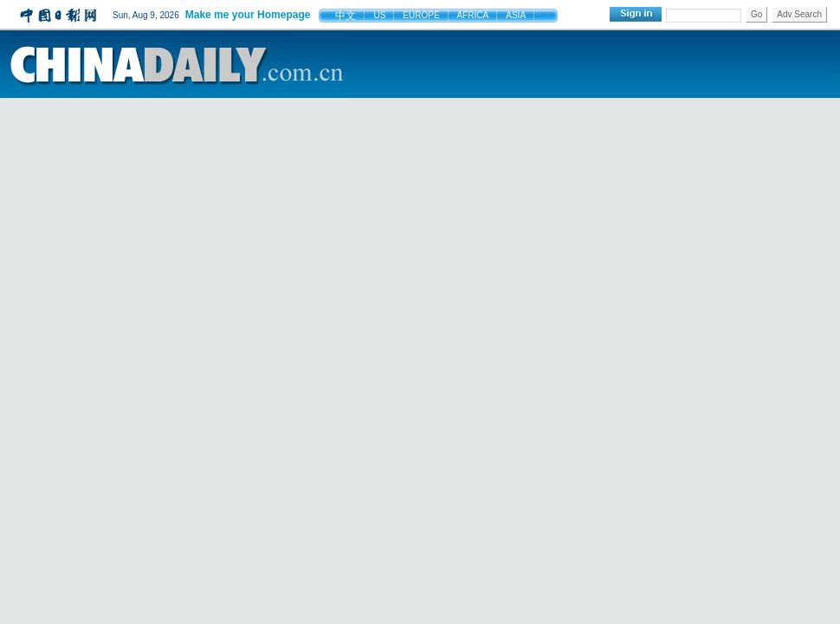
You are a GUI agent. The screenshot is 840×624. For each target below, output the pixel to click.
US (379, 15)
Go (756, 14)
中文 (346, 16)
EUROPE (421, 15)
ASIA (516, 15)
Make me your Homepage (248, 15)
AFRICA (473, 15)
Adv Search (799, 14)
